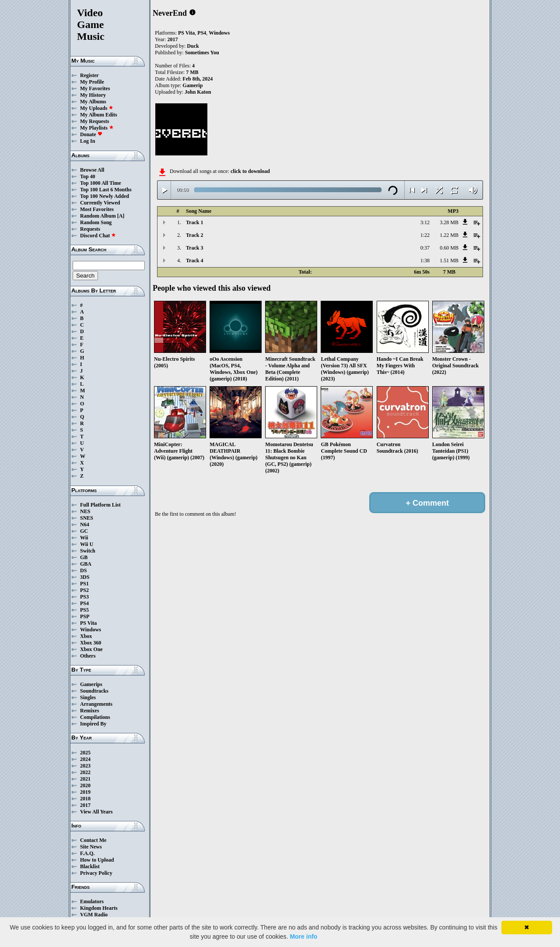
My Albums (93, 102)
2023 (85, 766)
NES (85, 511)
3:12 (425, 222)
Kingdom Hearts (99, 908)
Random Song (96, 222)
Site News (91, 847)
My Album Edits (99, 115)
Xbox (86, 636)
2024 (85, 759)
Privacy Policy (96, 873)
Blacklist (90, 866)
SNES (87, 518)
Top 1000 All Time (100, 183)
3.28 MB (449, 222)
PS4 (84, 603)
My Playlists (97, 128)
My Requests (94, 121)
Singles (88, 697)
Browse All (92, 170)
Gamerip (192, 85)
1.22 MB (449, 235)
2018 (85, 799)
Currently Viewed (100, 203)
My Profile (92, 82)
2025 (85, 753)
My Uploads (97, 108)
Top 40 (88, 176)
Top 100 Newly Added (105, 196)
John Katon (198, 92)
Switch (88, 551)
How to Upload (97, 860)
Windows (91, 630)
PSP (85, 616)
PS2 (84, 590)
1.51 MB (449, 261)
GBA (86, 564)
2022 (85, 772)
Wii (84, 538)
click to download (250, 171)
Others (88, 656)
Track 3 (194, 248)
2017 (85, 805)
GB (84, 557)
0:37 (425, 248)
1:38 (425, 261)
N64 (85, 525)
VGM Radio (94, 915)
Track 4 (194, 261)
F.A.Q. (87, 853)
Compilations (95, 717)
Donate (91, 134)
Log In (87, 141)
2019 (85, 792)
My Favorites (95, 88)
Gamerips (91, 684)
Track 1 (194, 222)
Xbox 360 (91, 643)
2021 (85, 779)
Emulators (92, 901)
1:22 (425, 235)
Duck (193, 46)
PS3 (84, 597)
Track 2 (194, 235)
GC (84, 531)
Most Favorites (97, 209)
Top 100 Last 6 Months (106, 190)
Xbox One (91, 649)
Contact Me (93, 840)
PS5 (84, 610)
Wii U (87, 544)
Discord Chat (98, 236)
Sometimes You (202, 53)
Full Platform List (100, 505)
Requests (90, 229)
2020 (85, 785)
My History (93, 95)
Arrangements (96, 704)
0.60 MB (449, 248)
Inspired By (93, 724)
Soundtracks (94, 691)
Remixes (89, 711)
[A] (121, 216)
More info (303, 936)
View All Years (96, 812)
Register (89, 75)
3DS (85, 577)
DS (83, 570)
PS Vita (88, 623)
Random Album (98, 216)
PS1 (84, 584)
